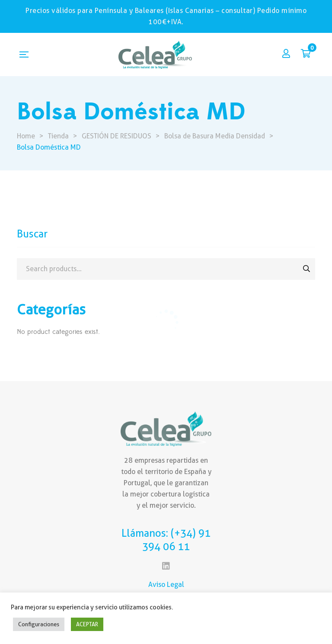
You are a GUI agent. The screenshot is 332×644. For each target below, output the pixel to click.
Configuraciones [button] (39, 624)
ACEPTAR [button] (87, 624)
